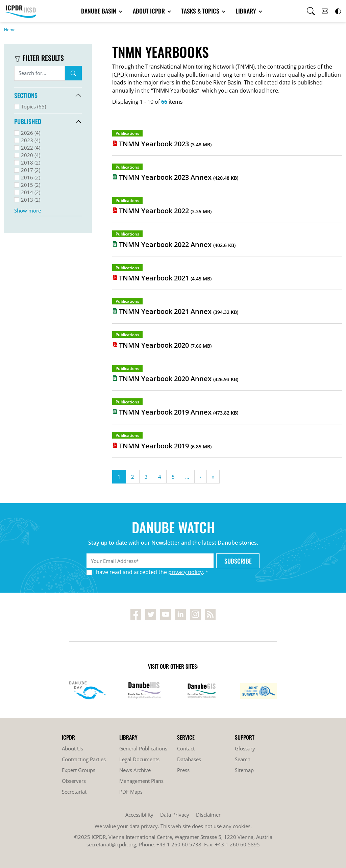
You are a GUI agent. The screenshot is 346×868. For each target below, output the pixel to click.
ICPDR (120, 75)
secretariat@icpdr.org (111, 845)
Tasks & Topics (198, 11)
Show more (28, 211)
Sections (26, 96)
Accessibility (139, 815)
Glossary (245, 749)
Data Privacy (175, 815)
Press (183, 770)
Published (28, 122)
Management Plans (141, 781)
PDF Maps (131, 792)
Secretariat (74, 792)
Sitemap (244, 770)
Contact (186, 749)
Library (241, 11)
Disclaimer (208, 815)
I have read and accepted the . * (151, 572)
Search (73, 74)
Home (10, 30)
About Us (72, 749)
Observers (74, 781)
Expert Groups (79, 770)
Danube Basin (104, 11)
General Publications (143, 749)
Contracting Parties (84, 760)
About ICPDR (151, 11)
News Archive (135, 770)
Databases (189, 760)
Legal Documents (139, 760)
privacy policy (186, 572)
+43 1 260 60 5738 (179, 845)
